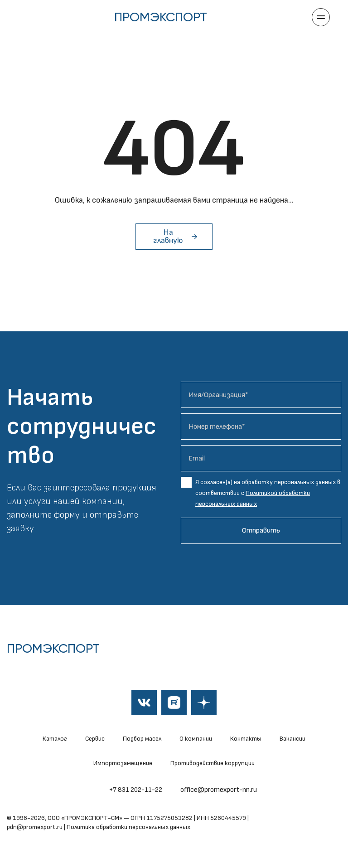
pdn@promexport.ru (35, 827)
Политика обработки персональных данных (128, 827)
